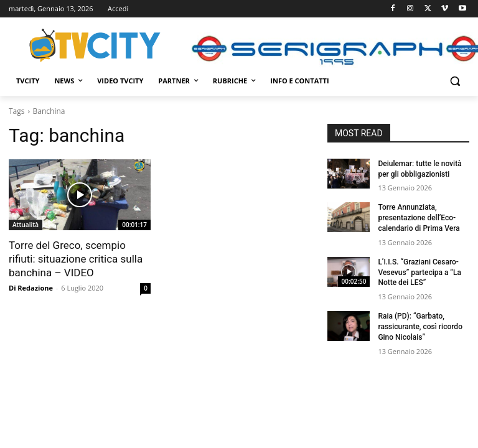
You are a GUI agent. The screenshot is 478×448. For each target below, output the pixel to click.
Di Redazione (31, 288)
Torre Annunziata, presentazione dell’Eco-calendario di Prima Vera (419, 218)
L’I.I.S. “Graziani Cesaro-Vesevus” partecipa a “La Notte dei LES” (419, 273)
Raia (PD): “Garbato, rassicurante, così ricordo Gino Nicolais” (420, 327)
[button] (455, 81)
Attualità (26, 225)
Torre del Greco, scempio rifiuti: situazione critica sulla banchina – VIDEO (76, 259)
